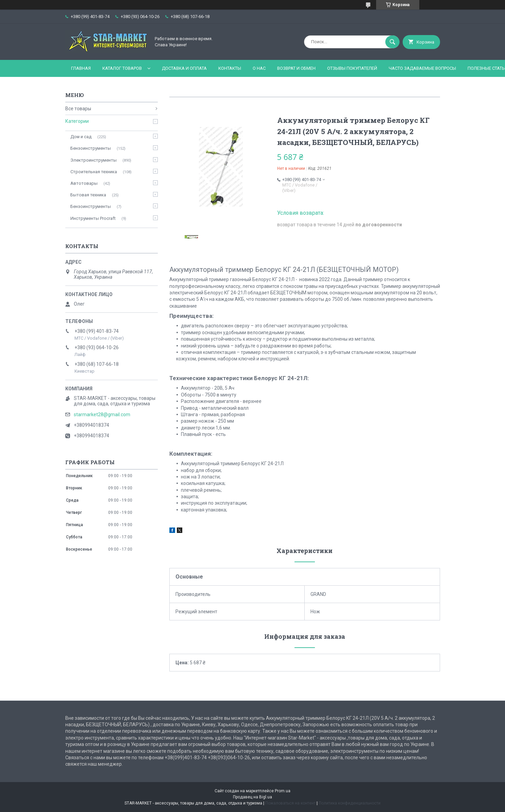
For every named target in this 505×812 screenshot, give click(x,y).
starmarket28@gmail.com (102, 415)
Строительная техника (94, 172)
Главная (81, 68)
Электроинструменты (94, 160)
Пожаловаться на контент (290, 803)
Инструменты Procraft (93, 218)
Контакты (230, 68)
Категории (77, 121)
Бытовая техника (88, 195)
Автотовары (84, 183)
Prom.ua (283, 791)
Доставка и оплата (184, 68)
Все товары (78, 109)
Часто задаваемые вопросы (422, 68)
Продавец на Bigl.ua (252, 797)
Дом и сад (81, 137)
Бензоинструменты (91, 148)
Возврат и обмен (296, 68)
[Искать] (392, 42)
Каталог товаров (122, 68)
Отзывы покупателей (352, 68)
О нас (259, 68)
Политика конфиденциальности (350, 803)
